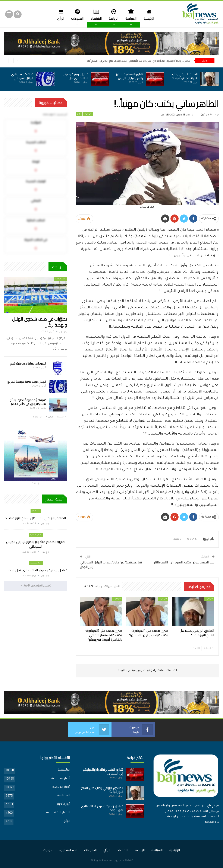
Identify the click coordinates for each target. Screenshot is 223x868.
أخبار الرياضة (60, 279)
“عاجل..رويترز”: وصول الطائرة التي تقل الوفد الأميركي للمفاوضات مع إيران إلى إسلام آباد (139, 61)
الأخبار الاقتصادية (58, 813)
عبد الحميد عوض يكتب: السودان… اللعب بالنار (184, 562)
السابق (208, 648)
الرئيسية (158, 15)
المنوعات (84, 15)
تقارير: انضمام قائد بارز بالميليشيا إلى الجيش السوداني (36, 544)
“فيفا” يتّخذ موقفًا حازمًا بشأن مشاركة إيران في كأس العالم (28, 402)
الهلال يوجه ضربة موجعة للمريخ (27, 382)
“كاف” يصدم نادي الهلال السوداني (22, 76)
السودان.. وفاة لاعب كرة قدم (28, 363)
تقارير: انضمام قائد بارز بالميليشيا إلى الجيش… (129, 76)
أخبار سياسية (36, 535)
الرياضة (122, 15)
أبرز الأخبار (63, 804)
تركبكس (145, 671)
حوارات (48, 850)
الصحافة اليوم (68, 850)
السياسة (140, 15)
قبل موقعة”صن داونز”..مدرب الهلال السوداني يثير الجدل (111, 565)
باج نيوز (118, 861)
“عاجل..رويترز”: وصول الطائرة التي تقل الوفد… (36, 570)
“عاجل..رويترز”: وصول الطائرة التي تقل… (76, 76)
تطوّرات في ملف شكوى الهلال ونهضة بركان (40, 322)
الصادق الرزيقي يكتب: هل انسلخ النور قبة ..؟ (185, 76)
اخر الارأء (88, 114)
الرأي (67, 15)
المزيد (52, 15)
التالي (197, 648)
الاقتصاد (104, 15)
